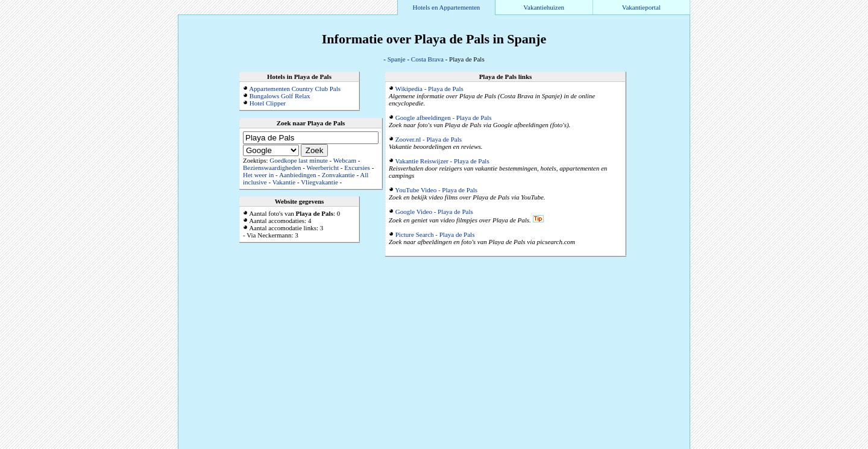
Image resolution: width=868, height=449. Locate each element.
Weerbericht (322, 168)
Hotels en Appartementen (447, 7)
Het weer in (258, 175)
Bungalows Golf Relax (280, 96)
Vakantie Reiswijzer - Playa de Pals (442, 161)
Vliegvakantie (319, 182)
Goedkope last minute (299, 160)
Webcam (345, 160)
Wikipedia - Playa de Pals (429, 89)
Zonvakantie (338, 175)
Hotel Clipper (268, 103)
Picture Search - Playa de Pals (435, 234)
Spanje (397, 59)
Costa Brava (427, 59)
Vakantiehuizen (544, 7)
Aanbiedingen (298, 175)
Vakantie (284, 182)
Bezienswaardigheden (272, 168)
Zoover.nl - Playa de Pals (429, 139)
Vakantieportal (641, 7)
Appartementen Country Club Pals (295, 89)
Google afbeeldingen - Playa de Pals (444, 118)
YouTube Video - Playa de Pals (436, 190)
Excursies (357, 168)
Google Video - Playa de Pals (434, 212)
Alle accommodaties (661, 445)
